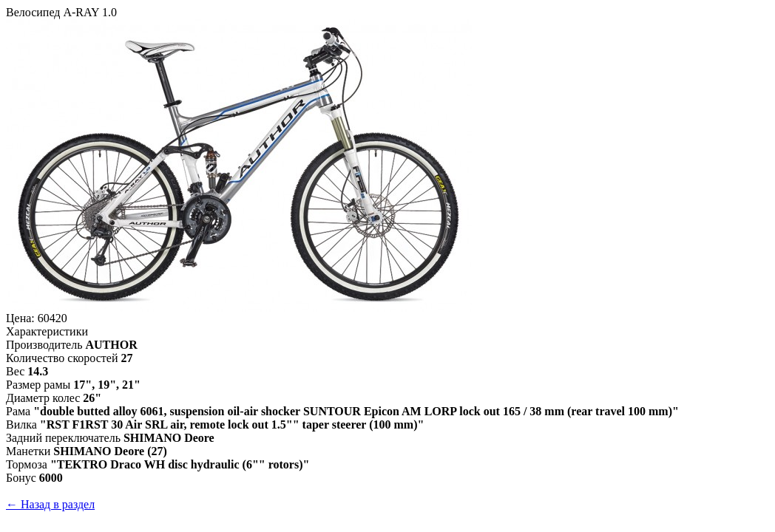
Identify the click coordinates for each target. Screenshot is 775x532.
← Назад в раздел (50, 504)
